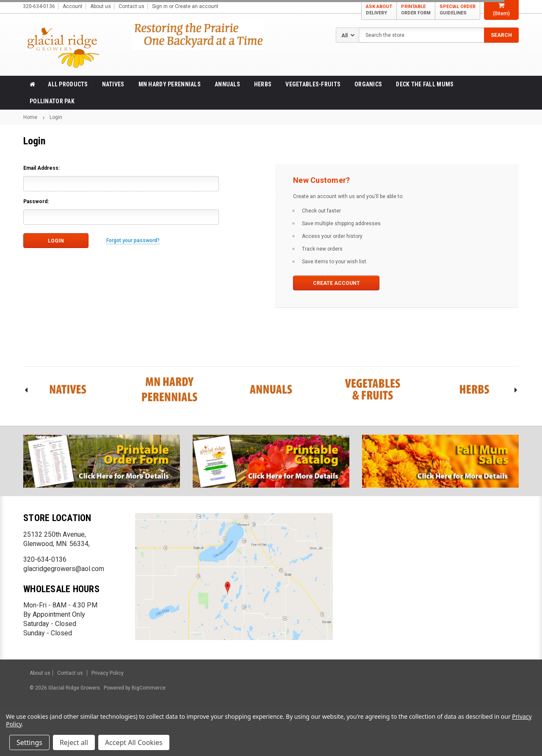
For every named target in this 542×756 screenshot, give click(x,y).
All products (68, 84)
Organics (368, 84)
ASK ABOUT (379, 10)
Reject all (74, 742)
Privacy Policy (108, 673)
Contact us (131, 6)
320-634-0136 (45, 559)
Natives (113, 84)
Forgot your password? (133, 240)
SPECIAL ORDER (458, 10)
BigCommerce (148, 688)
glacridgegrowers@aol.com (64, 569)
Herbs (263, 84)
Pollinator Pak (52, 101)
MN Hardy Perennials (170, 84)
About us (101, 6)
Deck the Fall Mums (425, 84)
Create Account (336, 283)
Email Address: (41, 168)
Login (56, 117)
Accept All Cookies (134, 742)
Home (30, 117)
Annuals (227, 84)
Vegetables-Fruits (313, 84)
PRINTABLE (416, 10)
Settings (29, 742)
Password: (36, 201)
